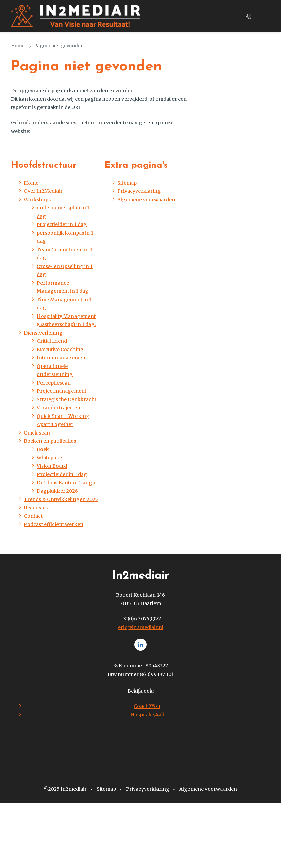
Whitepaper (51, 458)
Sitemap (127, 183)
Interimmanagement (62, 358)
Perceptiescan (54, 383)
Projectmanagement (62, 391)
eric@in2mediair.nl (141, 627)
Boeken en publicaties (50, 441)
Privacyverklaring (139, 191)
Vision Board (52, 466)
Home (18, 46)
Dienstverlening (43, 333)
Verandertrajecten (59, 408)
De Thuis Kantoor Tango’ (67, 483)
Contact (33, 516)
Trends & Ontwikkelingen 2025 (61, 499)
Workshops (37, 200)
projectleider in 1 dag (62, 224)
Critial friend (52, 341)
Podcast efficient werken (54, 524)
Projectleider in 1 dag (62, 474)
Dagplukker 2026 (57, 491)
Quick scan (37, 433)
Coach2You (147, 706)
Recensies (36, 508)
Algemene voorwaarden (146, 200)
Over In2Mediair (43, 191)
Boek (43, 449)
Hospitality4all (147, 715)
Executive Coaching (60, 350)
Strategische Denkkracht (67, 399)
